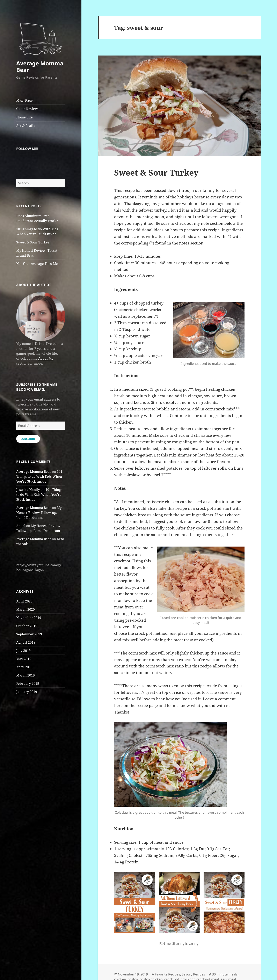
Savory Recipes (193, 974)
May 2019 (24, 659)
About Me (46, 358)
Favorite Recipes (167, 974)
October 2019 (27, 626)
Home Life (24, 117)
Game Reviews (28, 109)
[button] (41, 36)
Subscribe (28, 439)
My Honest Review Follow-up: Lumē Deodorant (39, 513)
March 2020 (25, 609)
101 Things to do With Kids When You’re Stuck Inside (39, 476)
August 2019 (26, 642)
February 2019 (28, 683)
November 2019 (29, 618)
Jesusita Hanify (28, 490)
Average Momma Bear (40, 67)
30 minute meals (225, 974)
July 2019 (23, 651)
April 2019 (24, 667)
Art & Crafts (26, 126)
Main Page (24, 100)
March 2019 (25, 675)
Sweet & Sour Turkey (33, 242)
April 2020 (24, 601)
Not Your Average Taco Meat (39, 264)
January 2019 (27, 692)
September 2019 (29, 634)
